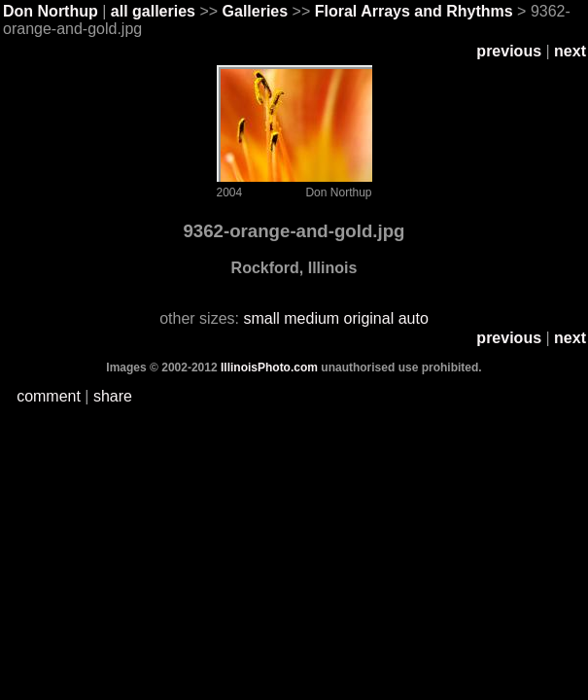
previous (509, 51)
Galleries (256, 11)
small (261, 318)
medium (311, 318)
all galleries (153, 11)
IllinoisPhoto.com (270, 367)
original (369, 318)
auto (414, 318)
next (570, 51)
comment (49, 396)
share (113, 396)
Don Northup (51, 11)
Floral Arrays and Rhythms (414, 11)
